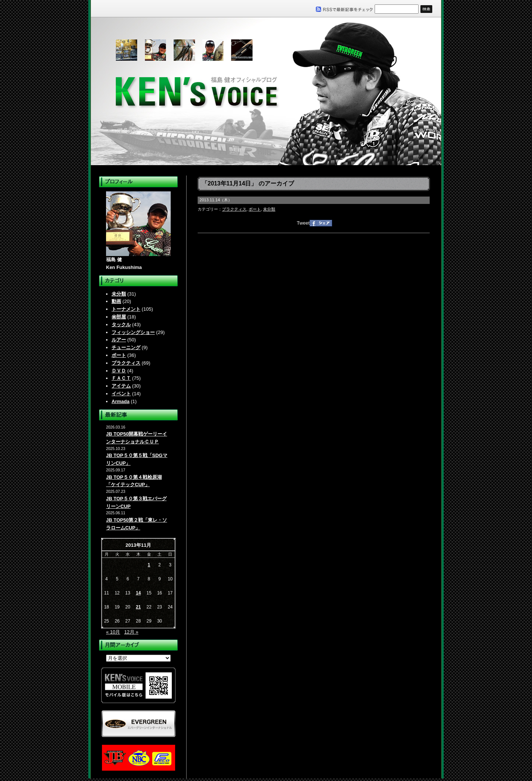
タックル (121, 325)
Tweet (303, 223)
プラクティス (126, 363)
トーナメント (126, 309)
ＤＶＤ (119, 371)
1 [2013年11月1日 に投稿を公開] (149, 565)
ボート (119, 355)
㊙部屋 (119, 317)
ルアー (119, 340)
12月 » (131, 632)
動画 (116, 301)
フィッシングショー (133, 332)
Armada (120, 401)
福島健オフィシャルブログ (266, 91)
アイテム (121, 386)
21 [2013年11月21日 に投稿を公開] (138, 607)
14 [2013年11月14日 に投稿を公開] (138, 593)
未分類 (119, 294)
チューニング (126, 347)
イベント (121, 394)
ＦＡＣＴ (121, 378)
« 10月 (113, 632)
